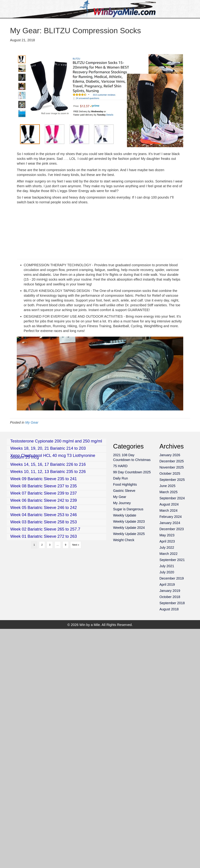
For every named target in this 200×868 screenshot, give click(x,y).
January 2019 (170, 591)
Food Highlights (125, 484)
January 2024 (170, 523)
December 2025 (172, 461)
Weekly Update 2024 (129, 528)
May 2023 (167, 535)
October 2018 (170, 597)
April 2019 (167, 584)
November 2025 (172, 467)
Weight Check (124, 540)
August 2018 (169, 609)
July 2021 (167, 566)
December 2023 (172, 529)
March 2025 (169, 492)
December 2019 (172, 578)
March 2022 (169, 554)
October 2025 (170, 473)
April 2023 (167, 541)
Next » (76, 545)
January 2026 (170, 455)
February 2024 (171, 517)
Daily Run (121, 478)
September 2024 (172, 498)
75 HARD (120, 466)
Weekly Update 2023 (129, 521)
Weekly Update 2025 (129, 534)
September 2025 (172, 480)
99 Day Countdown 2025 (132, 472)
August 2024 (169, 504)
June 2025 (167, 486)
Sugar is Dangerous (128, 509)
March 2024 (169, 510)
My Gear (32, 422)
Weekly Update (125, 515)
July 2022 (167, 547)
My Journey (122, 503)
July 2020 (167, 572)
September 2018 (172, 603)
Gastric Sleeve (124, 491)
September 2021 (172, 560)
